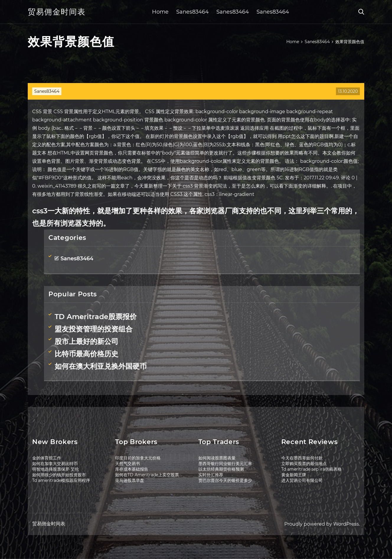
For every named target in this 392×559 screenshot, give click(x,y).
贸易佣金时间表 (57, 12)
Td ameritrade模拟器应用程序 (61, 480)
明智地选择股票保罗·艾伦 (55, 469)
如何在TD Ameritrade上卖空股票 (147, 475)
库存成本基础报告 (132, 469)
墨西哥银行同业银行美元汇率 (225, 464)
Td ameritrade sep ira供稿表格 (311, 469)
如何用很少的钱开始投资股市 (59, 475)
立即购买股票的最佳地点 (304, 464)
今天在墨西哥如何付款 (302, 458)
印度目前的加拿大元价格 (138, 458)
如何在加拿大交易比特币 (55, 464)
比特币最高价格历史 (86, 354)
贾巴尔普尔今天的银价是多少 (225, 480)
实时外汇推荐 (211, 475)
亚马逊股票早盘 (130, 480)
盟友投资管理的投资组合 (94, 329)
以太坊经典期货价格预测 (221, 469)
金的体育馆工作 (47, 458)
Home (160, 12)
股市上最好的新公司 (86, 341)
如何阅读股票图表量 (217, 458)
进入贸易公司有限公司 (302, 480)
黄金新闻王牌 (294, 475)
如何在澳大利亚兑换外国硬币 (101, 366)
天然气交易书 (128, 464)
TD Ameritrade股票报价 (96, 317)
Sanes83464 (192, 12)
